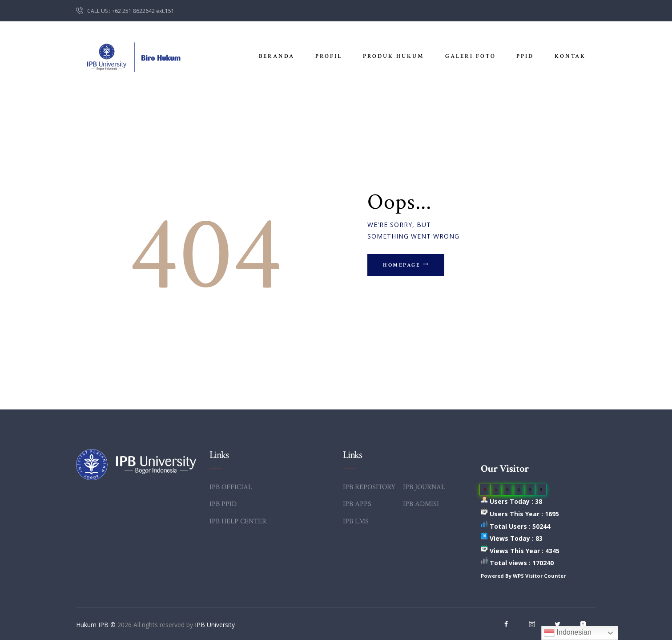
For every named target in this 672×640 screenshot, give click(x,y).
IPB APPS (357, 504)
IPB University (215, 625)
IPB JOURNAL (424, 487)
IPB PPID (223, 504)
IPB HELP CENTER (238, 521)
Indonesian (568, 633)
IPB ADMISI (421, 504)
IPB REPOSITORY (369, 487)
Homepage (402, 265)
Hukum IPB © (97, 625)
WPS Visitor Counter (539, 576)
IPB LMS (356, 521)
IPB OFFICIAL (231, 487)
